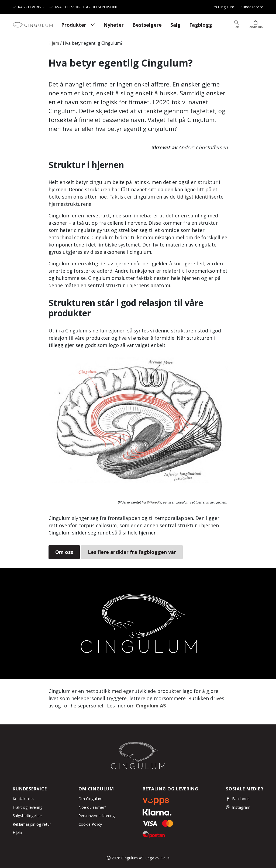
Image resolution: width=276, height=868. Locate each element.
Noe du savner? (92, 807)
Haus (165, 858)
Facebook (238, 799)
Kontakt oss (23, 799)
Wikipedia (154, 502)
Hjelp (17, 833)
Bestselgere (147, 25)
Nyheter (114, 25)
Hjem (54, 43)
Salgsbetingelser (27, 816)
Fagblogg (201, 25)
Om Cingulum (222, 7)
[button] (236, 25)
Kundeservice (252, 7)
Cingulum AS (151, 706)
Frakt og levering (28, 807)
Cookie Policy (90, 824)
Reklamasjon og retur (32, 824)
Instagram (238, 807)
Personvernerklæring (97, 816)
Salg (175, 25)
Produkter (74, 25)
